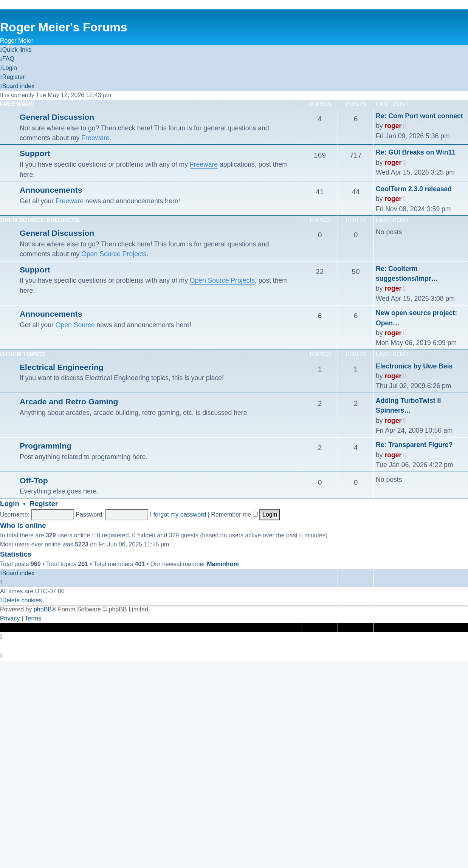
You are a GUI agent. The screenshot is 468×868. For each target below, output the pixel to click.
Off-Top (34, 480)
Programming (46, 446)
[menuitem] (7, 59)
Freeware (17, 104)
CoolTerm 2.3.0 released (414, 189)
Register (44, 504)
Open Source (75, 325)
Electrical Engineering (62, 367)
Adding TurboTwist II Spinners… (408, 405)
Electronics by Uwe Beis (414, 366)
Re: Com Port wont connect (419, 116)
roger (393, 126)
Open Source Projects (40, 220)
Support (35, 153)
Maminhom (223, 564)
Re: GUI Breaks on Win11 (416, 152)
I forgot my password (178, 514)
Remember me (234, 514)
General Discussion (57, 117)
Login (10, 504)
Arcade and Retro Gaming (69, 402)
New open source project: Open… (416, 318)
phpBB (43, 609)
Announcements (51, 190)
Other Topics (23, 354)
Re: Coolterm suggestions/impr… (407, 274)
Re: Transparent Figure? (414, 445)
